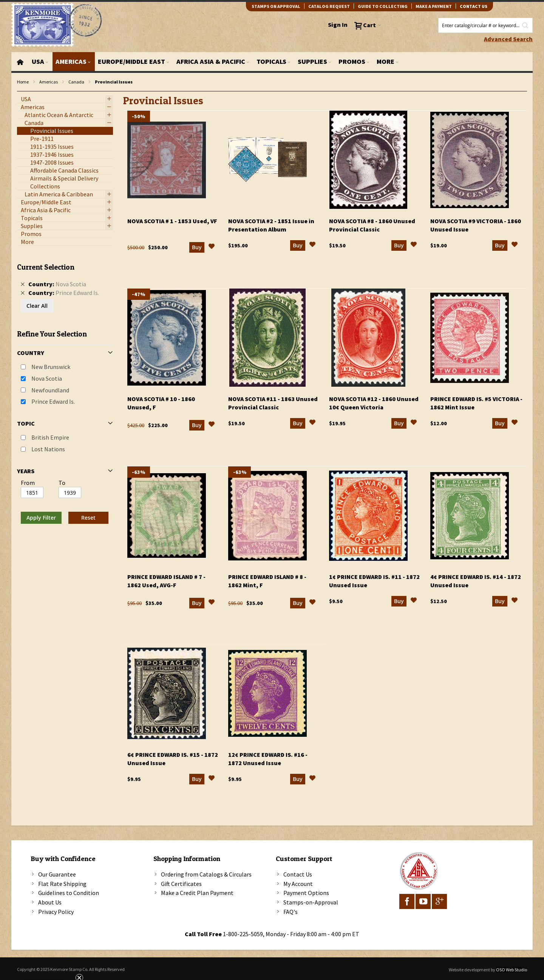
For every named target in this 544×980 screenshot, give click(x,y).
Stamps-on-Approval (311, 902)
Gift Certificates (181, 884)
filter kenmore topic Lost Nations (21, 92)
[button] (212, 247)
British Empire (50, 437)
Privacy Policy (56, 912)
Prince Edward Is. (53, 401)
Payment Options (306, 893)
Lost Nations (48, 449)
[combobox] (485, 25)
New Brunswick (51, 367)
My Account (298, 884)
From (28, 483)
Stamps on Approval (276, 6)
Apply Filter (41, 518)
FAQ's (291, 912)
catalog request (329, 6)
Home (23, 82)
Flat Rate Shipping (62, 884)
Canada (76, 82)
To (62, 483)
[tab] (65, 390)
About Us (50, 902)
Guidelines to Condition (69, 893)
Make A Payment (434, 6)
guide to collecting (383, 6)
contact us (474, 6)
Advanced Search (508, 39)
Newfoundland (50, 390)
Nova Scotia (47, 378)
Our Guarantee (57, 874)
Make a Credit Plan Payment (197, 893)
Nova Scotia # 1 (172, 221)
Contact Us (298, 874)
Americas (49, 82)
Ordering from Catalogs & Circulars (206, 874)
